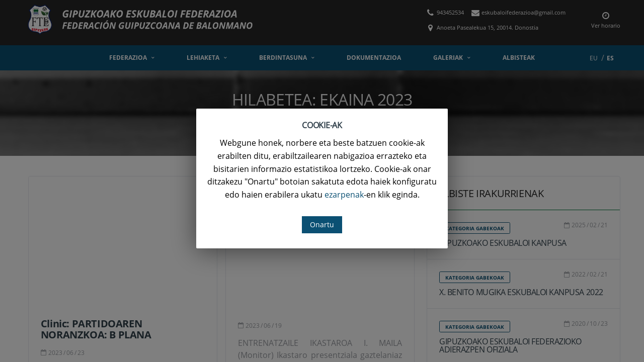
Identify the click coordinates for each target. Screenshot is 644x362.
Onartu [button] (322, 224)
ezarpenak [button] (344, 195)
